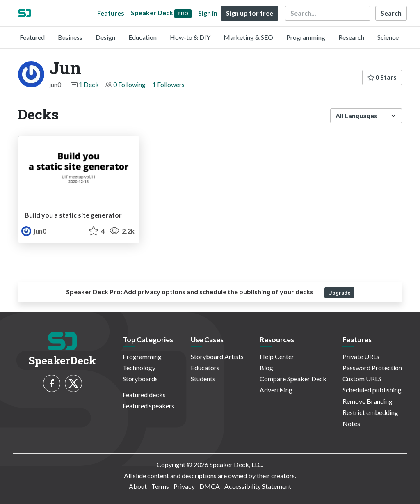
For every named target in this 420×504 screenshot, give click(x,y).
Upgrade (339, 293)
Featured (32, 37)
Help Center (277, 356)
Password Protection (372, 368)
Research (351, 37)
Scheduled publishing (372, 390)
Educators (205, 368)
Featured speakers (148, 406)
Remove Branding (367, 401)
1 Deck (89, 84)
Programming (306, 37)
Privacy (184, 486)
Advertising (276, 390)
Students (203, 379)
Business (70, 37)
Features (111, 13)
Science (388, 37)
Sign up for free (250, 13)
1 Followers (168, 84)
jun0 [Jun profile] (34, 231)
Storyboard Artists (217, 356)
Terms (160, 486)
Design (105, 37)
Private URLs (361, 356)
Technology (139, 368)
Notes (351, 423)
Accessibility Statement (258, 486)
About (138, 486)
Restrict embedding (370, 412)
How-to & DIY (190, 37)
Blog (266, 368)
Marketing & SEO (248, 37)
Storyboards (140, 379)
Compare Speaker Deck (293, 379)
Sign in (208, 13)
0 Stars (382, 77)
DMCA (210, 486)
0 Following (129, 84)
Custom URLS (362, 379)
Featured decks (144, 395)
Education (143, 37)
